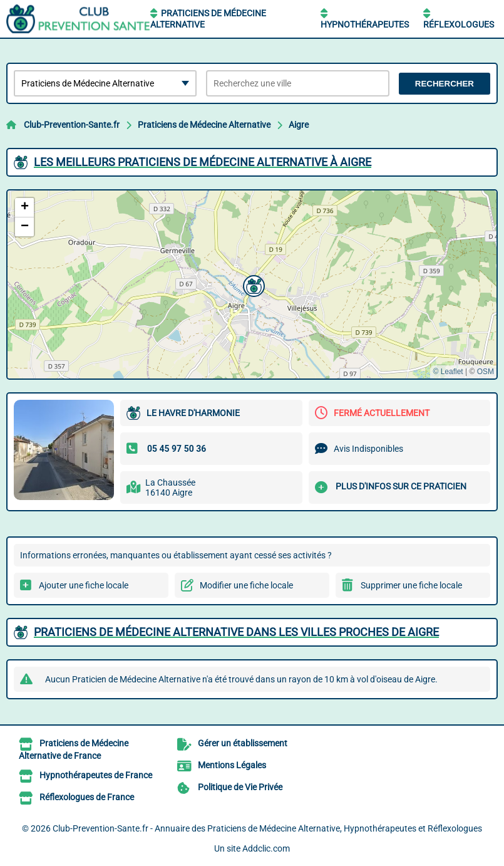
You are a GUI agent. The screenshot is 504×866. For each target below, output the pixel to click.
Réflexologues (459, 24)
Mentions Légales (232, 765)
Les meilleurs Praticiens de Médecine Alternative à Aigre (203, 162)
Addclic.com (266, 848)
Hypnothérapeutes (365, 24)
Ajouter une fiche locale (84, 585)
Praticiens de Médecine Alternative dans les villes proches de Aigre (236, 632)
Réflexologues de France (87, 797)
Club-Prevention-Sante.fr (72, 125)
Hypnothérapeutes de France (96, 775)
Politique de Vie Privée (240, 787)
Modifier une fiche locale (246, 585)
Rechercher (445, 84)
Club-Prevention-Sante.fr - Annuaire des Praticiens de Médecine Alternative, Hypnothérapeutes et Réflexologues (267, 828)
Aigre (299, 125)
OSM (486, 372)
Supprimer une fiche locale (411, 585)
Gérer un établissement (243, 743)
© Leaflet (448, 372)
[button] (252, 284)
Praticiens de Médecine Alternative (204, 125)
